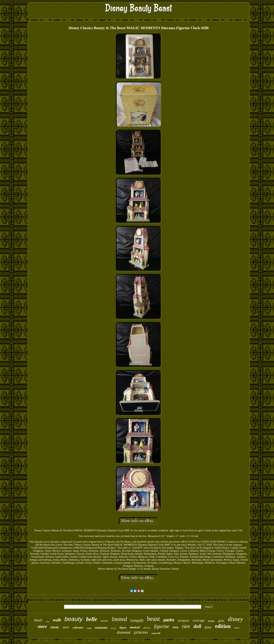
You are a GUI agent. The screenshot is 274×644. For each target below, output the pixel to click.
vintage (199, 621)
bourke (211, 621)
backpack (183, 621)
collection (78, 628)
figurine (162, 626)
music (237, 628)
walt (57, 620)
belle (92, 619)
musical (135, 627)
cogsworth (156, 633)
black (38, 620)
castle (89, 628)
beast (154, 619)
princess (141, 632)
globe (221, 621)
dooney (113, 628)
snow (66, 627)
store (42, 626)
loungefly (137, 620)
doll (197, 626)
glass (208, 627)
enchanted (101, 628)
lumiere (104, 621)
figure (123, 628)
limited (119, 619)
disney (235, 619)
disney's (147, 628)
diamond (124, 632)
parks (169, 620)
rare (186, 626)
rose (176, 627)
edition (223, 626)
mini (48, 621)
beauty (74, 619)
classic (55, 627)
